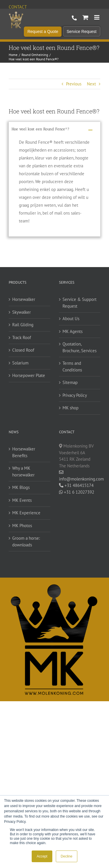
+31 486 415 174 (74, 18)
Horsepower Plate (29, 375)
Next (91, 84)
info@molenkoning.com (80, 476)
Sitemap (70, 382)
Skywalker (22, 312)
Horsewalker (24, 299)
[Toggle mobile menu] (97, 17)
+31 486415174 (76, 485)
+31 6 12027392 (77, 492)
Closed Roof (23, 350)
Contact (18, 7)
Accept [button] (42, 856)
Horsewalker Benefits (24, 452)
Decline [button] (67, 856)
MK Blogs (21, 487)
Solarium (20, 363)
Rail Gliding (23, 325)
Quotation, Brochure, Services (79, 347)
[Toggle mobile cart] (85, 17)
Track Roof (22, 337)
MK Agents (73, 331)
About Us (71, 319)
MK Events (22, 500)
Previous (74, 84)
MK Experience (26, 513)
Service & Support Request (79, 303)
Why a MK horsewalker (23, 471)
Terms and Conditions (72, 367)
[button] (54, 130)
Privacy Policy (75, 395)
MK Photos (22, 526)
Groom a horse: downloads (26, 541)
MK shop (70, 408)
